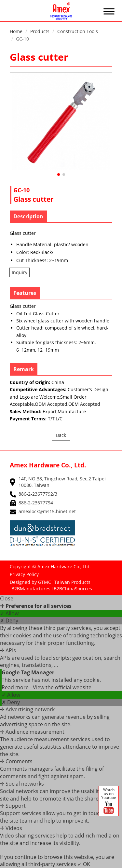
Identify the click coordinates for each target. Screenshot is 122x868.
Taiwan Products (72, 582)
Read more (16, 687)
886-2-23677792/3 (38, 494)
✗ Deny (9, 621)
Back (61, 435)
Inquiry (20, 272)
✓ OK (84, 864)
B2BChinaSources (73, 589)
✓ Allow (9, 613)
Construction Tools (78, 31)
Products (40, 31)
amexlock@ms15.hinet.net (47, 511)
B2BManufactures (31, 589)
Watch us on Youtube (109, 801)
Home (16, 31)
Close (7, 598)
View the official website (62, 687)
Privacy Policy (24, 574)
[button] (59, 175)
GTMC (45, 582)
